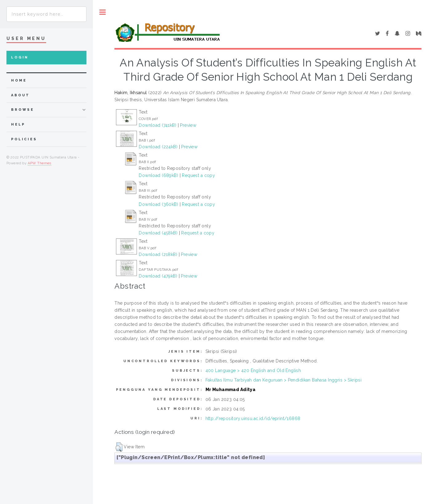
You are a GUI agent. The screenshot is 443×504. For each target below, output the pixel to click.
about (20, 95)
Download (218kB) (158, 254)
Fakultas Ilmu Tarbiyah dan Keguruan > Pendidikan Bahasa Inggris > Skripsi (284, 380)
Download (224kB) (158, 147)
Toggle (103, 12)
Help (18, 124)
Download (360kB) (158, 204)
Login (20, 57)
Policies (24, 139)
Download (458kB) (158, 233)
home (19, 80)
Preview (188, 125)
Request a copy (198, 175)
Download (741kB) (158, 125)
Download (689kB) (158, 175)
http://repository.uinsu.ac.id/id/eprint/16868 (253, 418)
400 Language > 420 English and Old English (253, 370)
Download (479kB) (158, 276)
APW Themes (40, 163)
